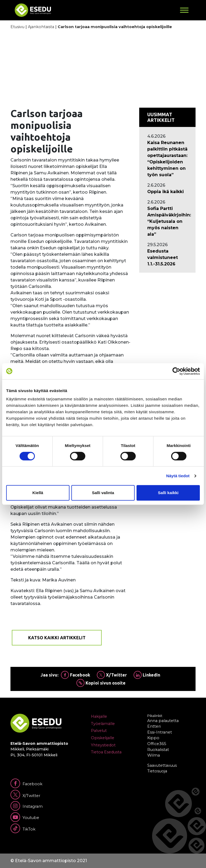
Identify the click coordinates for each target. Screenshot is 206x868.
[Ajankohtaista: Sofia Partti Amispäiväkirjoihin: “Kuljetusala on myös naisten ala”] (167, 221)
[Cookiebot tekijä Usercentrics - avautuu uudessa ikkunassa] (176, 371)
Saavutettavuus (162, 765)
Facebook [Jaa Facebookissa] (76, 675)
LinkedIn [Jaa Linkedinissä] (147, 675)
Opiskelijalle (103, 738)
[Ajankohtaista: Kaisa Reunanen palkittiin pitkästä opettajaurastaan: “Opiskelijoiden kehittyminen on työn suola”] (167, 159)
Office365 (157, 744)
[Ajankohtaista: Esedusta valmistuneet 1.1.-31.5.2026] (167, 258)
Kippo (153, 738)
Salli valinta (103, 493)
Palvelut (99, 731)
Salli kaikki (168, 493)
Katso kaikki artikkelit (57, 638)
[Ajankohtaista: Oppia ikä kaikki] (167, 192)
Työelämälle (103, 724)
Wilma (154, 755)
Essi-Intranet (160, 732)
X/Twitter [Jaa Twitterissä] (112, 675)
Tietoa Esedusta (106, 752)
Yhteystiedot (103, 745)
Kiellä (38, 493)
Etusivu (17, 27)
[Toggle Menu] (184, 10)
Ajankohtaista (41, 27)
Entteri (154, 726)
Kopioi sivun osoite (101, 683)
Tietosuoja (157, 771)
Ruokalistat (158, 750)
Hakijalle (99, 716)
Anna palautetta (163, 721)
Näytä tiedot (178, 476)
